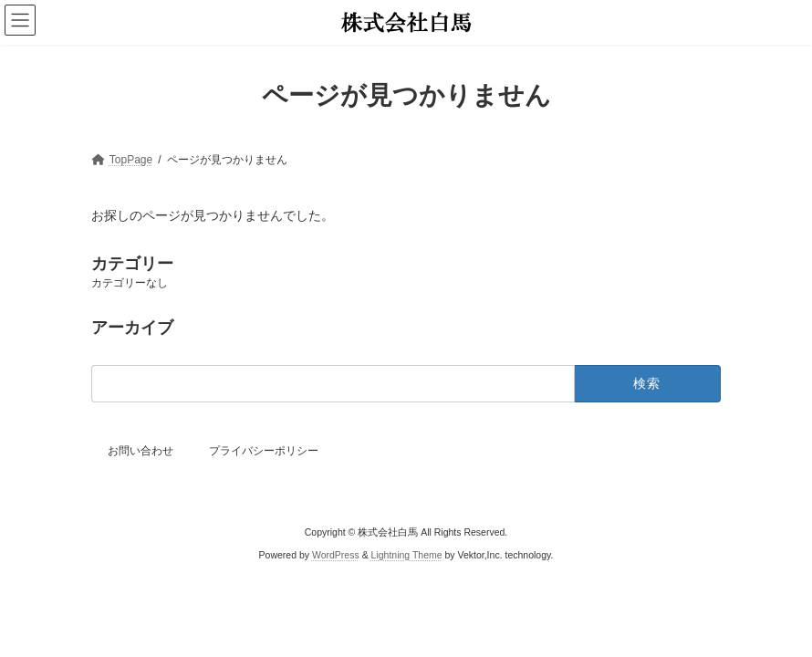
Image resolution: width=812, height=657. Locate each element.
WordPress (336, 554)
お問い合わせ (141, 451)
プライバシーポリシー (264, 451)
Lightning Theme (407, 554)
